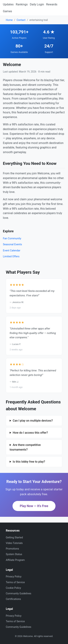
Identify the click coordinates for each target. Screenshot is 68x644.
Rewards (52, 4)
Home (9, 20)
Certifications (13, 599)
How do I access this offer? (30, 433)
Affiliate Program (15, 560)
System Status (14, 554)
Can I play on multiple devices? (33, 421)
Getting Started (14, 537)
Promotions (12, 549)
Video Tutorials (14, 543)
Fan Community (12, 239)
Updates (8, 4)
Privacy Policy (14, 577)
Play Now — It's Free (34, 506)
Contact (21, 20)
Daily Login (37, 4)
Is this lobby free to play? (29, 462)
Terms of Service (15, 582)
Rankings (22, 4)
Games (7, 11)
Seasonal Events (12, 244)
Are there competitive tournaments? (25, 447)
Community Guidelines (18, 593)
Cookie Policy (13, 588)
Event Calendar (12, 251)
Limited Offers (11, 257)
